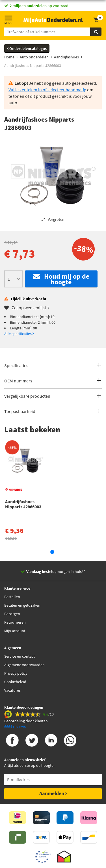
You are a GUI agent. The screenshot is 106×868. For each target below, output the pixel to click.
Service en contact (20, 656)
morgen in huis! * (56, 571)
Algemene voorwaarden (24, 665)
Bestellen (12, 597)
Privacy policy (16, 673)
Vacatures (12, 690)
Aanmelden (53, 793)
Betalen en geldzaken (22, 605)
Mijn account (15, 631)
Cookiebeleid (15, 682)
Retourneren (15, 622)
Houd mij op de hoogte (61, 279)
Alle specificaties (19, 334)
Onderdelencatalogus (27, 48)
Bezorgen (12, 614)
